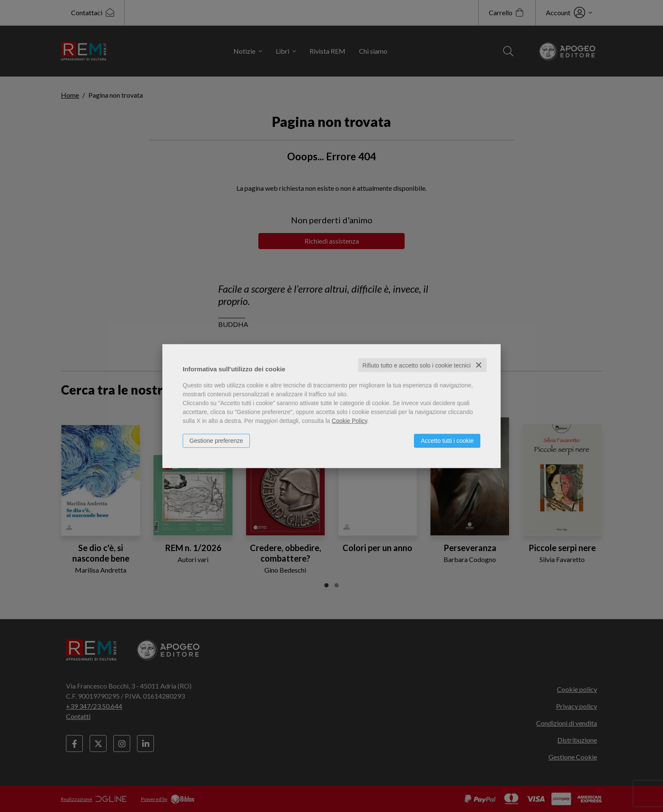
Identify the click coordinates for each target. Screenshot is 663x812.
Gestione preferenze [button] (216, 440)
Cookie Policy (350, 420)
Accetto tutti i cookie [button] (447, 440)
